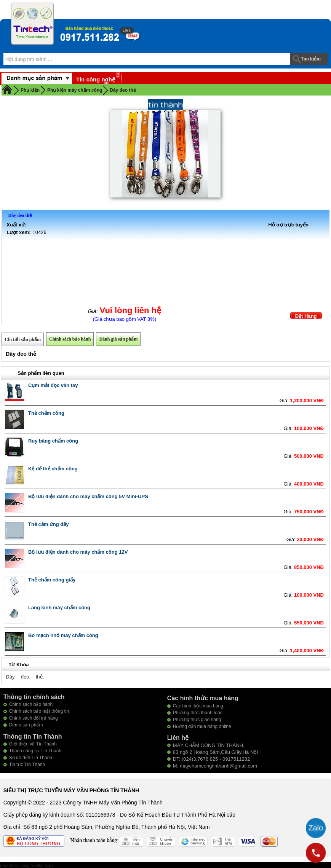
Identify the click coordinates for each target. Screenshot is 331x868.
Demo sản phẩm (26, 725)
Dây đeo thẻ (123, 90)
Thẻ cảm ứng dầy (49, 524)
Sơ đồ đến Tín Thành (31, 758)
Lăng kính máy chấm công (59, 608)
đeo (25, 677)
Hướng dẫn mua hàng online (202, 726)
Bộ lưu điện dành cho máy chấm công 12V (78, 552)
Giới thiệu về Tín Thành (33, 744)
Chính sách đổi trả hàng (34, 718)
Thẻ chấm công (46, 413)
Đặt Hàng (306, 316)
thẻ (39, 677)
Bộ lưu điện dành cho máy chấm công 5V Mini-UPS (88, 496)
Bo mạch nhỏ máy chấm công (63, 635)
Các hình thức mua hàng (198, 706)
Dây (10, 677)
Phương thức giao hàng (197, 720)
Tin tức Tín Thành (27, 764)
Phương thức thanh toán (198, 713)
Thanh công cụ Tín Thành (35, 751)
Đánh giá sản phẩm (118, 339)
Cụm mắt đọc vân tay (53, 385)
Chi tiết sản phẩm (23, 339)
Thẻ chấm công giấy (52, 580)
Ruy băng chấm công (53, 441)
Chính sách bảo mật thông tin (39, 711)
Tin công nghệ (96, 79)
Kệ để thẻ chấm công (53, 469)
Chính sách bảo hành (70, 339)
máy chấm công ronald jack (26, 865)
